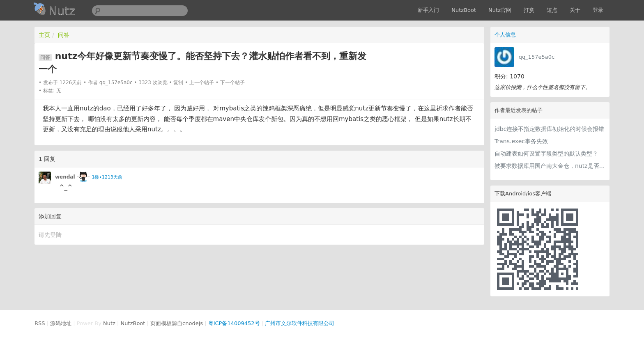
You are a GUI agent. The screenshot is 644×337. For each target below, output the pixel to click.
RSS (40, 323)
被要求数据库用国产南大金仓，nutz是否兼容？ (550, 166)
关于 (575, 10)
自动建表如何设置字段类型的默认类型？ (546, 154)
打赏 (529, 10)
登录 (598, 10)
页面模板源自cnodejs (177, 323)
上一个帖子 (202, 83)
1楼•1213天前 (107, 177)
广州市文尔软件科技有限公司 (300, 323)
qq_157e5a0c (537, 57)
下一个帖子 (232, 83)
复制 (178, 83)
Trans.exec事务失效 (521, 141)
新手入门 (428, 10)
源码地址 (61, 323)
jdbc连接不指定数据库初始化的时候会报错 (549, 129)
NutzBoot (464, 10)
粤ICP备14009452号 (234, 323)
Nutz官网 (500, 10)
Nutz (109, 323)
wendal (65, 177)
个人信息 (505, 35)
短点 (552, 10)
